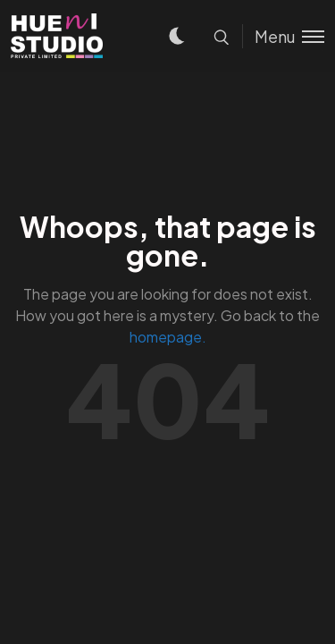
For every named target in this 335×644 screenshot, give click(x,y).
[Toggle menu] (283, 36)
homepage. (168, 337)
